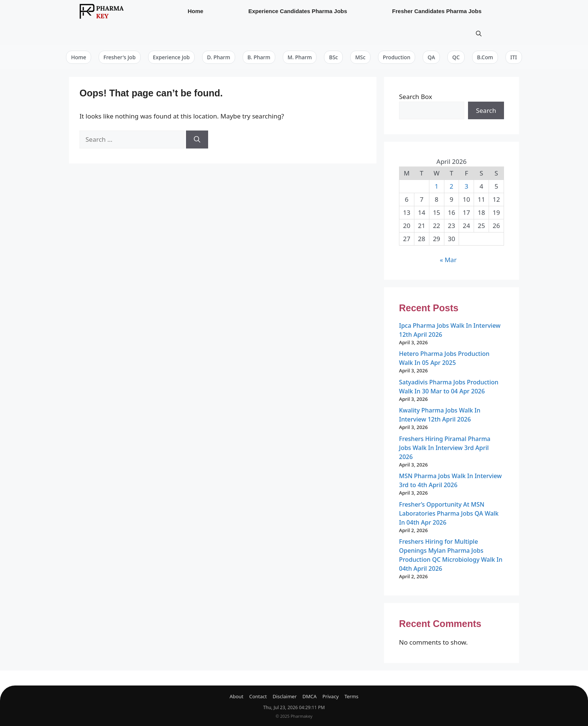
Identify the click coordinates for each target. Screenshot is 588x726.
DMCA (309, 696)
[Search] (197, 139)
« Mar (448, 260)
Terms (351, 696)
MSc (360, 57)
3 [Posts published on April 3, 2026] (466, 186)
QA (431, 57)
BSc (333, 57)
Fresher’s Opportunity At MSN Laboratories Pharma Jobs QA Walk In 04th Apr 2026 (449, 513)
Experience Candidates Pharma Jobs (298, 11)
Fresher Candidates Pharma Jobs (437, 11)
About (236, 696)
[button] (479, 34)
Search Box (415, 97)
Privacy (331, 696)
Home (195, 11)
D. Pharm (219, 57)
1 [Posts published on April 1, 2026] (436, 186)
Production (397, 57)
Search (486, 110)
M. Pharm (300, 57)
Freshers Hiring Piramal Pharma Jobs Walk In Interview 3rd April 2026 (445, 448)
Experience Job (171, 57)
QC (456, 57)
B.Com (485, 57)
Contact (258, 696)
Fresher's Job (120, 57)
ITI (514, 57)
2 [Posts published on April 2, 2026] (451, 186)
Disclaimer (285, 696)
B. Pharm (259, 57)
